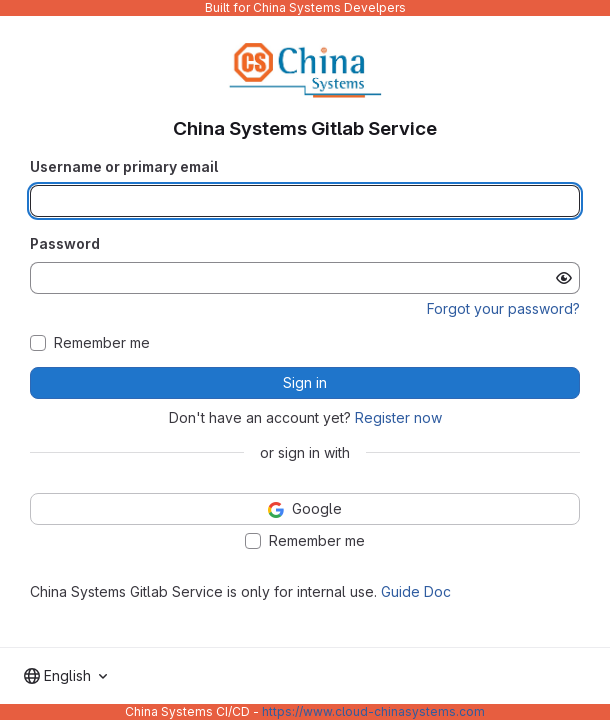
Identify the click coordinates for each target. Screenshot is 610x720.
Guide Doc (416, 591)
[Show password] (564, 278)
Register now (398, 417)
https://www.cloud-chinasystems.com (373, 711)
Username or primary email (124, 166)
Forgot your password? (503, 308)
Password (65, 243)
